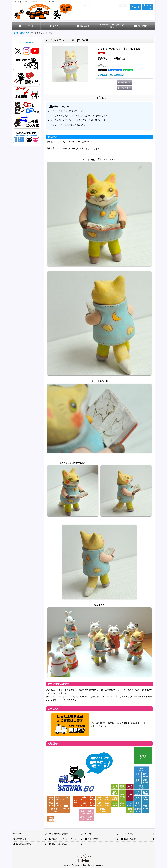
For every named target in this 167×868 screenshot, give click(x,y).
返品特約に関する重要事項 (111, 75)
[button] (125, 88)
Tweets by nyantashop (24, 42)
